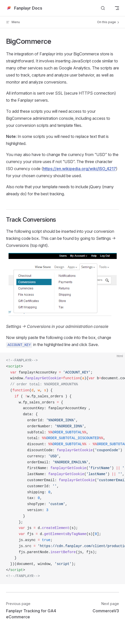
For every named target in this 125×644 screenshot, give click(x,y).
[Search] (103, 8)
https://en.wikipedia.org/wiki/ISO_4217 (79, 169)
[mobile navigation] (117, 8)
